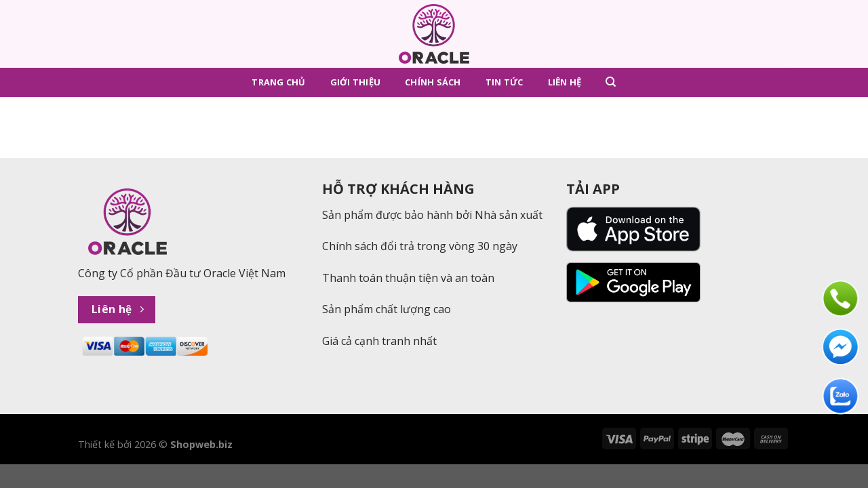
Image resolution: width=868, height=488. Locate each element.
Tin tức (505, 82)
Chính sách (433, 82)
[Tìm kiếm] (611, 82)
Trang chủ (278, 82)
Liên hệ (565, 82)
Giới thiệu (356, 82)
